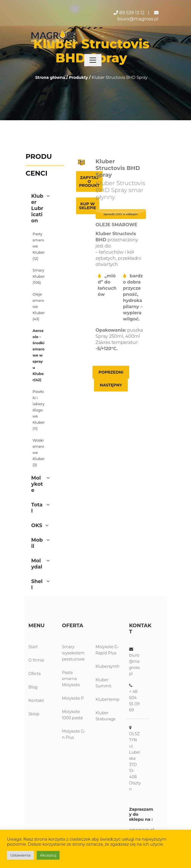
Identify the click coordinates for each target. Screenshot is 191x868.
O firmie (36, 660)
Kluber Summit (104, 683)
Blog (33, 687)
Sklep (34, 714)
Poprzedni (111, 372)
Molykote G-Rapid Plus (107, 650)
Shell (37, 584)
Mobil (37, 543)
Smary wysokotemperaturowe (73, 653)
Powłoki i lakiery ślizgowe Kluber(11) (39, 410)
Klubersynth (108, 666)
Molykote (37, 484)
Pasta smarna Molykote (71, 679)
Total (37, 508)
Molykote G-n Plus (74, 734)
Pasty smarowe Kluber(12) (39, 246)
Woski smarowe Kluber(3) (39, 452)
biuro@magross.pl (138, 19)
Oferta (35, 674)
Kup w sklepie (88, 206)
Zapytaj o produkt (89, 181)
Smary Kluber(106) (39, 276)
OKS (37, 525)
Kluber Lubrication (37, 208)
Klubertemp (108, 699)
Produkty (78, 77)
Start (33, 647)
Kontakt (36, 700)
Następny (111, 385)
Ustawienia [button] (20, 855)
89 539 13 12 (132, 13)
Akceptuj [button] (48, 855)
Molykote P (73, 698)
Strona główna (50, 77)
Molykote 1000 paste (73, 715)
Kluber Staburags (106, 716)
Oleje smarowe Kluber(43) (39, 306)
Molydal (37, 564)
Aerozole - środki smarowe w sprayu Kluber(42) (39, 355)
